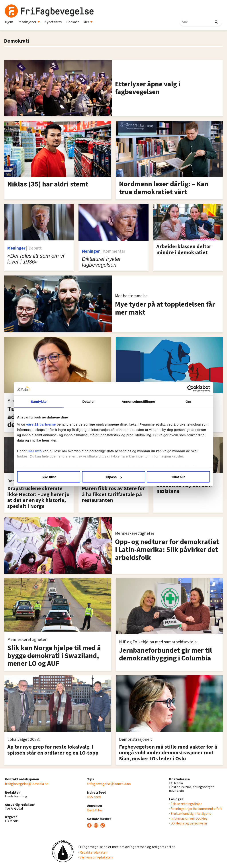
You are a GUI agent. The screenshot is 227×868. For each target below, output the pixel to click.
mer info (35, 451)
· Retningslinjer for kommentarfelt (196, 809)
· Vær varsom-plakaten (95, 857)
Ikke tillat (49, 477)
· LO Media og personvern (188, 823)
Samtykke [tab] (39, 401)
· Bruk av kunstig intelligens (190, 814)
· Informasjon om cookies (188, 818)
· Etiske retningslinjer (185, 804)
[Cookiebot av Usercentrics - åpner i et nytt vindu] (191, 389)
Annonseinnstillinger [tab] (138, 401)
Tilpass (114, 477)
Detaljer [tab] (89, 401)
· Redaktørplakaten (93, 852)
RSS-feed (94, 797)
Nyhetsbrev (53, 22)
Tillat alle (178, 477)
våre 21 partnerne (41, 424)
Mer (88, 22)
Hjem (9, 22)
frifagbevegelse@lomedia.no (27, 784)
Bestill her (95, 810)
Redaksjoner (29, 22)
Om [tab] (188, 401)
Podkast (73, 22)
